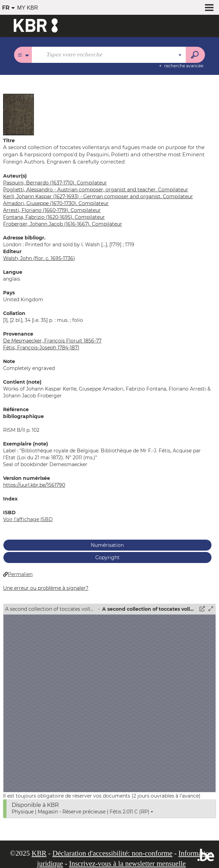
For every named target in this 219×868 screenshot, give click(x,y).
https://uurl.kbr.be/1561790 (34, 485)
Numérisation (107, 545)
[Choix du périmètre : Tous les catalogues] (23, 55)
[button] (19, 114)
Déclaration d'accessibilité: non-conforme (112, 853)
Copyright (107, 557)
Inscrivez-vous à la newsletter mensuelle (127, 864)
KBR (39, 853)
